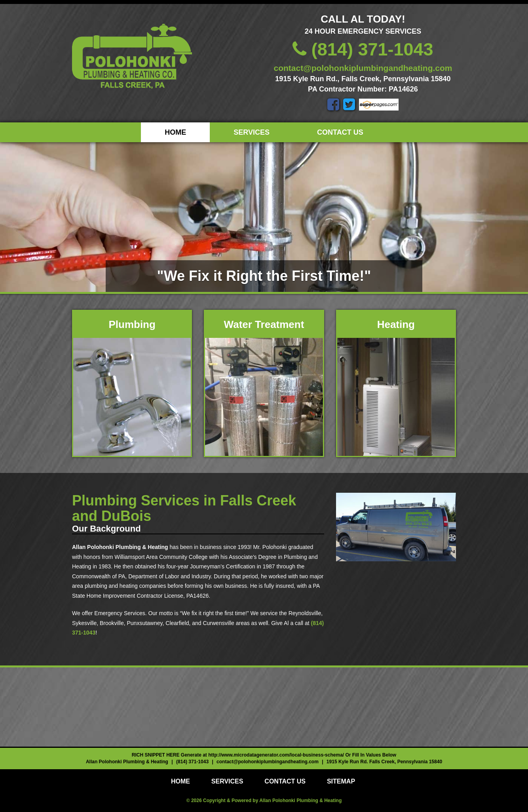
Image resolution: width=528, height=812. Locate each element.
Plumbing (132, 324)
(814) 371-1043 (363, 49)
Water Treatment (264, 324)
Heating (396, 324)
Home (175, 132)
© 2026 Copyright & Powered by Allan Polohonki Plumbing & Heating (264, 801)
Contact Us (340, 132)
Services (252, 132)
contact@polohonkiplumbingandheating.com (363, 68)
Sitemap (341, 781)
